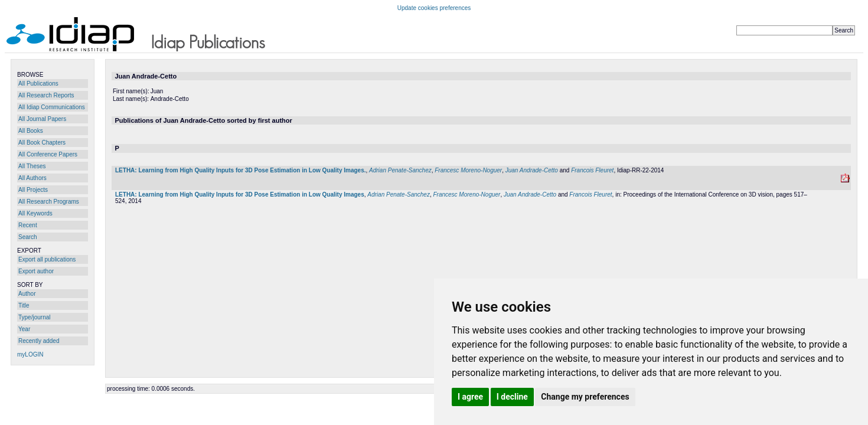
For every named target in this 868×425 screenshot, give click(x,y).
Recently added (39, 341)
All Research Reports (46, 95)
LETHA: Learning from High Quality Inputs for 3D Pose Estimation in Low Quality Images (240, 194)
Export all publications (47, 259)
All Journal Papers (42, 119)
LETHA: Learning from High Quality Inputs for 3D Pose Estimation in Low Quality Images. (241, 170)
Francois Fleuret (592, 170)
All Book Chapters (42, 143)
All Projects (33, 190)
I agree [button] (470, 397)
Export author (36, 271)
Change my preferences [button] (585, 397)
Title (24, 305)
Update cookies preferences (434, 8)
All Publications (38, 84)
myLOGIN (30, 354)
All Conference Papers (48, 154)
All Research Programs (49, 202)
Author (27, 294)
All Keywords (35, 213)
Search (28, 237)
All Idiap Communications (52, 107)
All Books (31, 131)
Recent (28, 225)
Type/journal (34, 317)
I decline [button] (512, 397)
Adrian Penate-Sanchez (400, 170)
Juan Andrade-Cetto (532, 170)
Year (24, 329)
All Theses (32, 166)
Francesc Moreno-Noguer (468, 170)
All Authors (32, 178)
